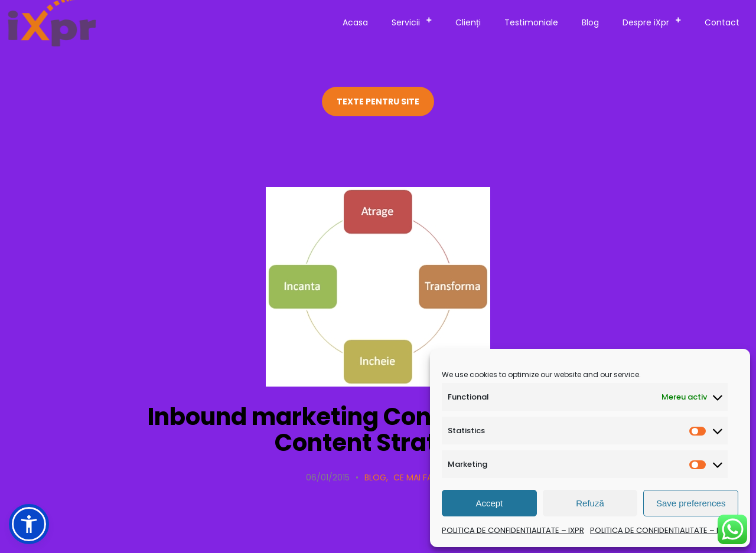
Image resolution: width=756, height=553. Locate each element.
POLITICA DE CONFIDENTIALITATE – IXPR (513, 530)
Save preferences (691, 503)
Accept (489, 503)
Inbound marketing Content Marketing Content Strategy (378, 430)
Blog (590, 22)
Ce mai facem (422, 477)
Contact (722, 22)
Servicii (415, 21)
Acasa (355, 22)
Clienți (468, 22)
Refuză (590, 503)
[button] (29, 524)
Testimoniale (531, 22)
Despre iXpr (655, 21)
